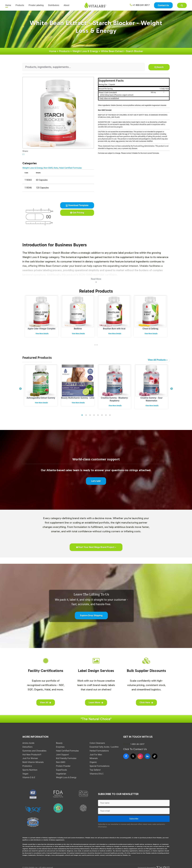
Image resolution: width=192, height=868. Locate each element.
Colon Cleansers (97, 745)
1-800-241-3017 (137, 746)
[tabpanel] (41, 390)
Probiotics (27, 768)
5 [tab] (98, 417)
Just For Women (30, 761)
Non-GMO (48, 170)
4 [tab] (94, 417)
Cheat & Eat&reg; (150, 331)
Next (172, 391)
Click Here (146, 705)
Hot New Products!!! (32, 757)
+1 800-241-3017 (140, 5)
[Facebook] (126, 758)
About (66, 5)
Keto (56, 170)
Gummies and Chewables (34, 753)
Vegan (25, 776)
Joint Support (62, 757)
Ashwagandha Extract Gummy (41, 400)
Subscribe (134, 821)
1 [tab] (82, 417)
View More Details (42, 336)
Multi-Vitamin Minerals (33, 764)
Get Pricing (77, 215)
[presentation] (95, 347)
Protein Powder (63, 768)
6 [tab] (102, 417)
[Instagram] (140, 758)
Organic (93, 764)
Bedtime (78, 331)
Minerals (94, 761)
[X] (133, 758)
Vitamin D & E (29, 780)
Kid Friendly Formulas (66, 761)
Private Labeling (36, 5)
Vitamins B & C (97, 776)
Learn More (96, 705)
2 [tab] (86, 417)
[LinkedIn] (147, 758)
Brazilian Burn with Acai (114, 331)
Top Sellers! (95, 772)
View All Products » (158, 362)
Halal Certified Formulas (70, 170)
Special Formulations (100, 768)
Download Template (77, 207)
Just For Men (96, 757)
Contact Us (163, 5)
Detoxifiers (27, 749)
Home (8, 5)
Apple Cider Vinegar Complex (41, 331)
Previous (20, 391)
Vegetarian (61, 776)
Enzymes (60, 749)
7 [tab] (106, 417)
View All (46, 705)
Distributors (54, 5)
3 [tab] (90, 417)
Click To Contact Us (135, 751)
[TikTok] (155, 758)
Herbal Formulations (99, 753)
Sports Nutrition (30, 772)
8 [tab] (110, 417)
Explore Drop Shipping (91, 618)
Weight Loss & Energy (85, 53)
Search (159, 69)
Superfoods (61, 772)
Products (20, 5)
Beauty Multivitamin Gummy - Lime (78, 400)
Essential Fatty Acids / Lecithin (104, 749)
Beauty (59, 745)
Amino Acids (28, 745)
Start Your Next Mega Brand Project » (96, 549)
